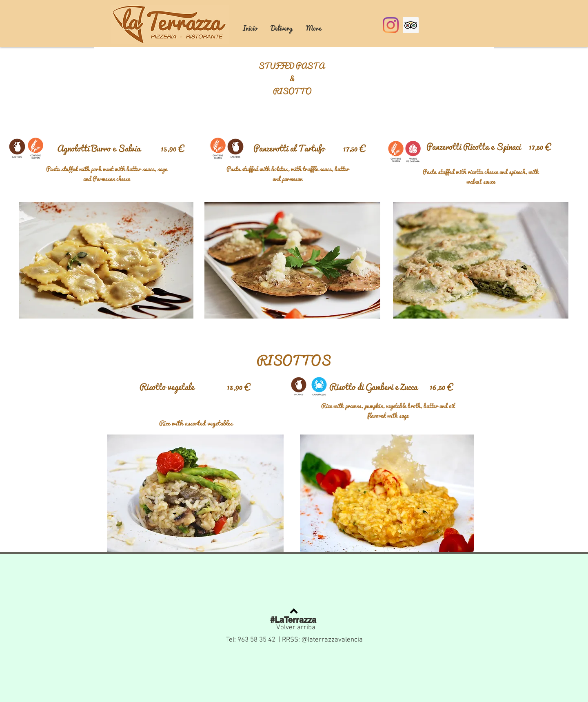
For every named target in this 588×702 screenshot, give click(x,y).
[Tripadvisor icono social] (411, 25)
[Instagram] (391, 25)
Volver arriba (296, 628)
